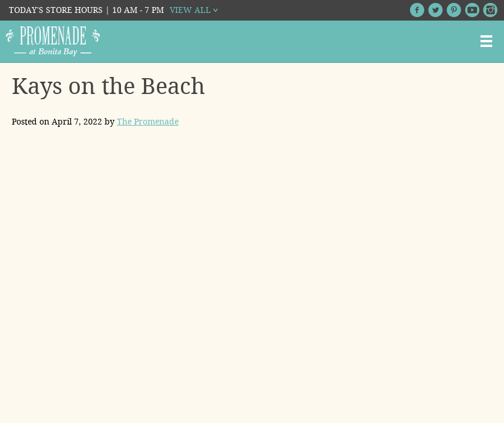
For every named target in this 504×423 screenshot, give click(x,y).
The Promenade (148, 122)
